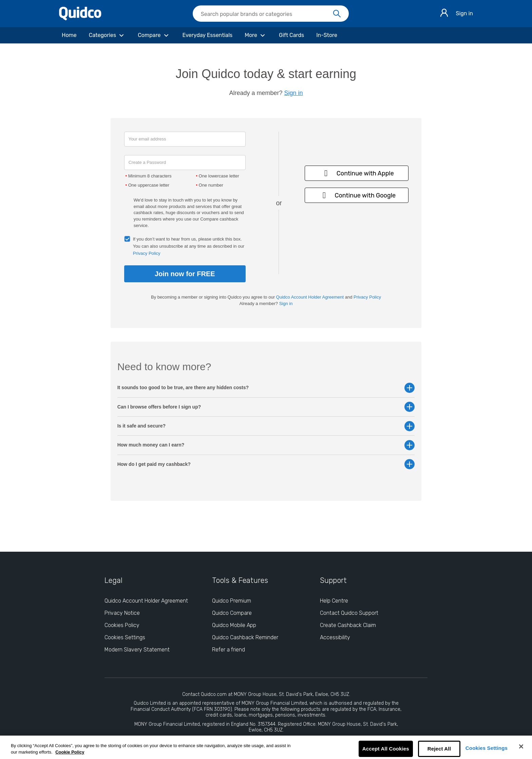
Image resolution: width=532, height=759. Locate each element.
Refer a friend (229, 650)
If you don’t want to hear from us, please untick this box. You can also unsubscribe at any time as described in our (189, 246)
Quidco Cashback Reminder (245, 637)
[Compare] (154, 35)
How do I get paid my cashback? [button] (266, 464)
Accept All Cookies (386, 749)
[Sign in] (444, 14)
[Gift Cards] (291, 35)
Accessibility (335, 637)
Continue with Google (357, 195)
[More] (256, 35)
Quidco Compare (232, 613)
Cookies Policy (122, 625)
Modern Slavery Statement (137, 650)
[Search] (337, 14)
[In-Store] (327, 35)
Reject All (439, 749)
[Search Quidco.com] (267, 14)
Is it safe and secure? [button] (266, 426)
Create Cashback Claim (348, 625)
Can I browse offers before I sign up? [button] (266, 407)
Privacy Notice (122, 613)
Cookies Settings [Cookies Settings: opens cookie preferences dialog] (125, 637)
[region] (266, 747)
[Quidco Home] (80, 18)
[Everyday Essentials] (208, 35)
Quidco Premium (232, 601)
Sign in (464, 13)
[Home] (69, 35)
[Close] (521, 746)
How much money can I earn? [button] (266, 445)
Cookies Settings (487, 748)
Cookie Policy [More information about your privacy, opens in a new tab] (70, 752)
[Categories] (107, 35)
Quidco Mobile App (234, 625)
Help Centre (334, 601)
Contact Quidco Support (349, 613)
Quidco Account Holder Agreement (310, 297)
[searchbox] (271, 14)
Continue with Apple (357, 173)
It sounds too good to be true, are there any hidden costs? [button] (266, 388)
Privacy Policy (147, 253)
